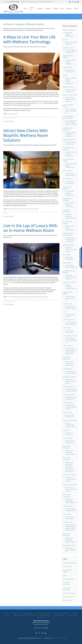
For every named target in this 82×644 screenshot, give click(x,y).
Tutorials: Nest (73, 615)
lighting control (67, 600)
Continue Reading (8, 121)
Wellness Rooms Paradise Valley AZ (44, 117)
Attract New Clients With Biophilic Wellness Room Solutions (26, 135)
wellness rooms (48, 196)
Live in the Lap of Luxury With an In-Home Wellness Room (30, 228)
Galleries (48, 9)
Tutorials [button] (69, 9)
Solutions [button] (40, 9)
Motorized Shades (68, 579)
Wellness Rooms (12, 114)
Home (25, 9)
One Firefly (55, 638)
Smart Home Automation (44, 614)
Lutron (65, 575)
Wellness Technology (32, 209)
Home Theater (67, 567)
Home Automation (19, 209)
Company (14, 614)
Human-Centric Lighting (27, 297)
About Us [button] (32, 9)
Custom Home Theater (70, 563)
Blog (62, 9)
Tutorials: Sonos (45, 615)
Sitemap (64, 638)
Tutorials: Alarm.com (59, 615)
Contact (76, 9)
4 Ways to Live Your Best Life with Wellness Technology (29, 39)
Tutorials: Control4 (32, 615)
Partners (56, 9)
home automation (68, 597)
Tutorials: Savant (18, 615)
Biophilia (10, 209)
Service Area (41, 617)
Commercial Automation (62, 614)
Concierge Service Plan (27, 614)
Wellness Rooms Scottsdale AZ (39, 212)
